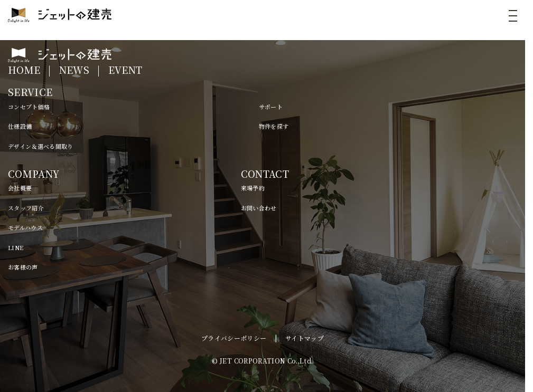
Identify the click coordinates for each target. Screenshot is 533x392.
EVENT (125, 70)
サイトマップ (305, 338)
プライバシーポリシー (234, 338)
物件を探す (274, 126)
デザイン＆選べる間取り (41, 146)
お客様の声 (23, 267)
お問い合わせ (259, 208)
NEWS (74, 70)
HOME (24, 70)
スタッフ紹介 (26, 208)
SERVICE (30, 92)
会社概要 (20, 188)
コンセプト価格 (29, 107)
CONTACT (265, 174)
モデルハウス (25, 227)
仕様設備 (20, 126)
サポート (271, 107)
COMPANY (34, 174)
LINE (16, 247)
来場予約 (253, 188)
